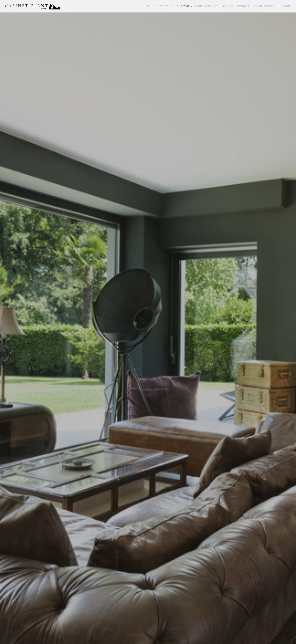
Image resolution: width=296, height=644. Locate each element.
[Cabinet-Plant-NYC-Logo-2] (33, 6)
